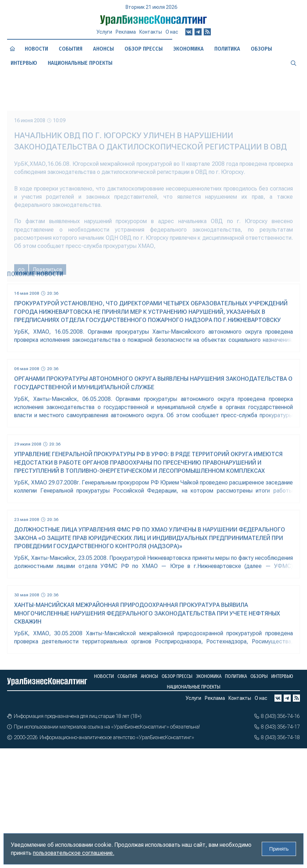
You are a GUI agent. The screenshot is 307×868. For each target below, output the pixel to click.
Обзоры (261, 49)
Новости (36, 49)
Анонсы (103, 49)
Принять (279, 849)
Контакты (151, 32)
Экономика (189, 49)
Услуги (104, 32)
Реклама (126, 32)
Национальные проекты (80, 63)
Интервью (24, 63)
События (71, 49)
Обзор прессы (144, 49)
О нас (172, 32)
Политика (227, 49)
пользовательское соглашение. (74, 853)
